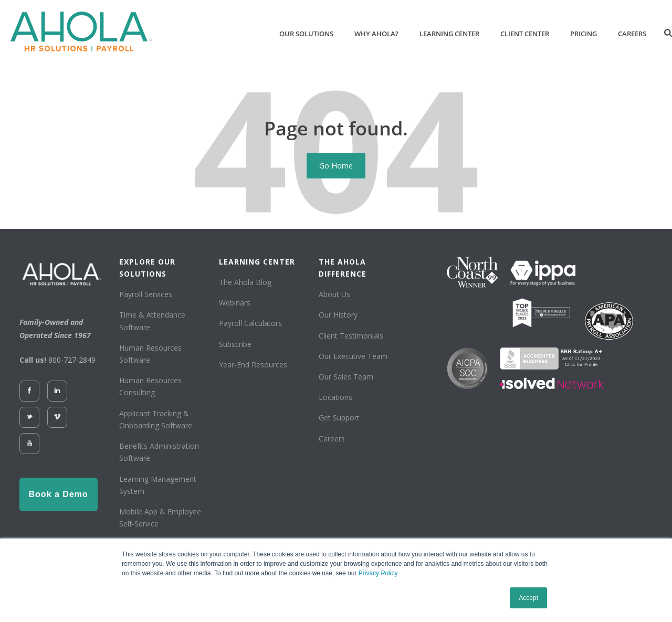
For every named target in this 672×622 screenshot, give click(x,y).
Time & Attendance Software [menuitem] (152, 321)
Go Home (336, 165)
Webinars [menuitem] (235, 303)
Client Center (525, 34)
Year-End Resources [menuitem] (253, 365)
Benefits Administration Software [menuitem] (159, 452)
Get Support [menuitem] (339, 418)
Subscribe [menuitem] (235, 344)
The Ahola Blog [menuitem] (245, 282)
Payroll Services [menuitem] (146, 294)
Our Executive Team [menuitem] (353, 356)
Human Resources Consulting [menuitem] (150, 386)
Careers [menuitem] (332, 439)
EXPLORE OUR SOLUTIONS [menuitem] (147, 268)
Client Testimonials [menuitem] (351, 336)
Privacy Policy (378, 573)
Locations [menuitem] (335, 397)
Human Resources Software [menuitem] (150, 354)
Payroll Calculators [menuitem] (250, 323)
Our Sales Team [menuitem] (346, 377)
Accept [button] (528, 598)
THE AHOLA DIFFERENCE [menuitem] (343, 268)
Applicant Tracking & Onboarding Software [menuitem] (156, 419)
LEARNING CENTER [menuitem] (257, 262)
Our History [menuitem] (338, 315)
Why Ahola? (376, 34)
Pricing (584, 34)
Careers (632, 34)
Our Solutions (306, 34)
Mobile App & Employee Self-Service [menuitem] (160, 518)
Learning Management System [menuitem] (158, 485)
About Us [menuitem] (334, 294)
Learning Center (449, 34)
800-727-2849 (72, 360)
